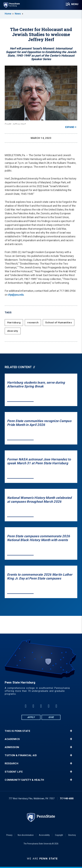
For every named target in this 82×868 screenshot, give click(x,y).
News (18, 14)
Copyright (59, 835)
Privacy (9, 835)
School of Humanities (59, 322)
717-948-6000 (67, 798)
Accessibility (44, 835)
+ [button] (71, 731)
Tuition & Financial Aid (21, 755)
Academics (12, 739)
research (33, 322)
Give (51, 717)
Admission (12, 747)
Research (12, 763)
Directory (72, 835)
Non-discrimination (26, 835)
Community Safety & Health (24, 780)
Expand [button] (70, 127)
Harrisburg (14, 322)
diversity (13, 331)
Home (8, 14)
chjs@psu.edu (16, 295)
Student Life (14, 772)
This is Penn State (17, 731)
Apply (31, 717)
